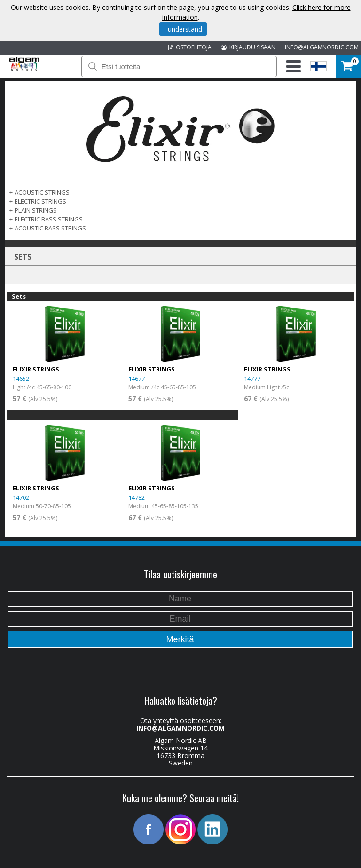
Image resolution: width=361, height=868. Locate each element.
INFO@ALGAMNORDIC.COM (322, 47)
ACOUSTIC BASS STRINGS (50, 228)
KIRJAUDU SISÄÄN (248, 47)
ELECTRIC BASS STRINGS (49, 219)
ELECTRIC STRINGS (40, 201)
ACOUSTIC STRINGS (42, 192)
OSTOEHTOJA (190, 47)
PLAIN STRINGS (36, 210)
